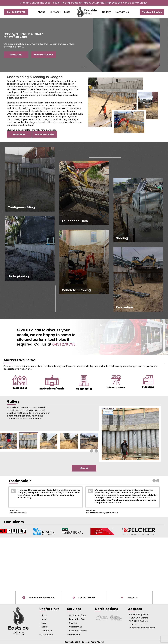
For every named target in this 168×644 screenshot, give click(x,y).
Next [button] (158, 481)
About (41, 12)
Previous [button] (154, 481)
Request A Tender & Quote (41, 598)
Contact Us (122, 12)
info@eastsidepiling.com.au (142, 628)
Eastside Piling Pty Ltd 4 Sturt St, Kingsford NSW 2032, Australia (139, 618)
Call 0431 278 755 (87, 598)
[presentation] (92, 451)
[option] (45, 500)
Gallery (106, 12)
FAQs (67, 12)
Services (55, 12)
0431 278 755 (64, 344)
